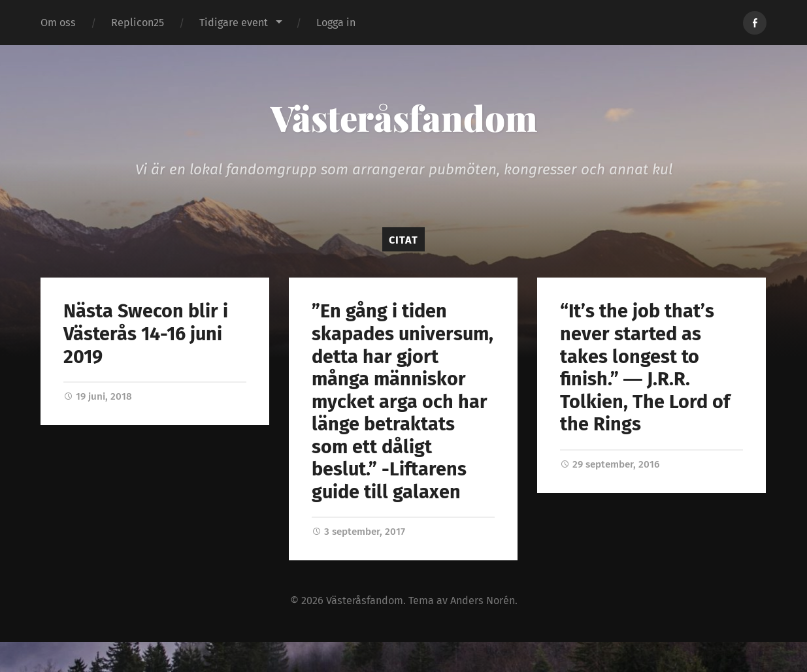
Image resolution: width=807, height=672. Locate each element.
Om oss (58, 23)
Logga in (336, 23)
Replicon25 (138, 23)
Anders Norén (483, 600)
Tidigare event (234, 23)
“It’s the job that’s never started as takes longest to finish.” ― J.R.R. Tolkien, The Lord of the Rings (645, 368)
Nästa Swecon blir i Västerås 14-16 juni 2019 (146, 334)
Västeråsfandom (404, 118)
